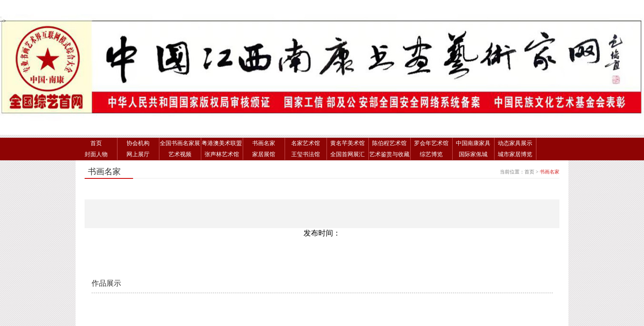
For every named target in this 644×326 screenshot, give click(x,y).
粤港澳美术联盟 (222, 143)
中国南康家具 (473, 143)
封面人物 (96, 154)
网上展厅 (138, 154)
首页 (96, 143)
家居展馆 (264, 154)
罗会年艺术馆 (431, 143)
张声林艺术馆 (222, 154)
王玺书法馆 (306, 154)
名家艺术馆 (306, 143)
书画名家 (264, 143)
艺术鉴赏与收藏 (389, 154)
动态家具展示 (515, 143)
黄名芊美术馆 (347, 143)
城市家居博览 (515, 154)
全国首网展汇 (347, 154)
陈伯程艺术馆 (389, 143)
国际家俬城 (473, 154)
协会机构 (138, 143)
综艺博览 (431, 154)
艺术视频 (180, 154)
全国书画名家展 (180, 143)
